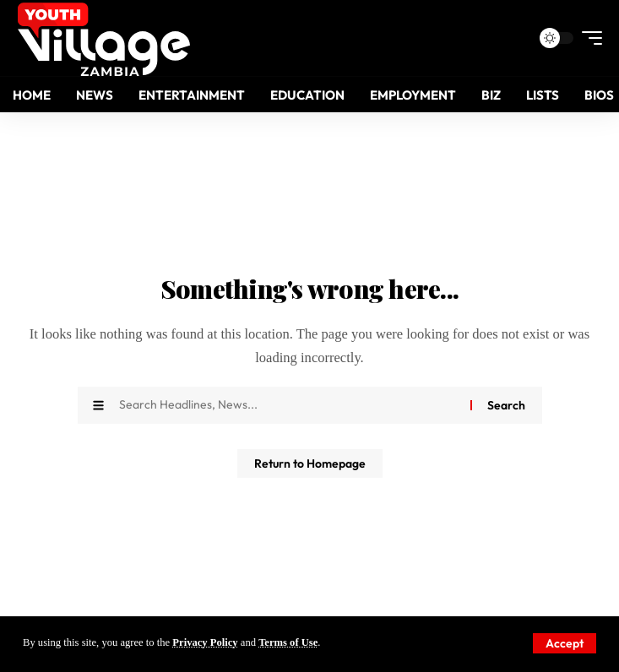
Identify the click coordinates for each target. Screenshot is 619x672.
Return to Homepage (310, 463)
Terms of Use (288, 642)
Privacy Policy (205, 642)
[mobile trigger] (588, 38)
